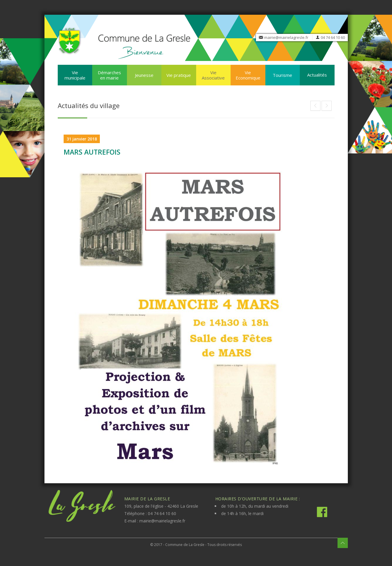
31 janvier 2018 (82, 139)
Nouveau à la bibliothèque (327, 106)
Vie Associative (213, 75)
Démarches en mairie (109, 75)
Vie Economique (248, 75)
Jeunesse (144, 75)
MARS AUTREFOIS (92, 152)
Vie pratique (179, 75)
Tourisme (282, 75)
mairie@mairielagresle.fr (286, 37)
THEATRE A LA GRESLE (315, 106)
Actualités (317, 75)
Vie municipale (75, 75)
